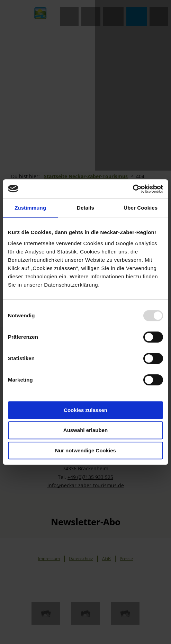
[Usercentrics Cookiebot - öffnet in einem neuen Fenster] (133, 189)
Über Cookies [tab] (141, 208)
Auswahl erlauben (85, 430)
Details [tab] (85, 208)
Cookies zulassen (85, 410)
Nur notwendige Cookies (85, 450)
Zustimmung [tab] (30, 208)
